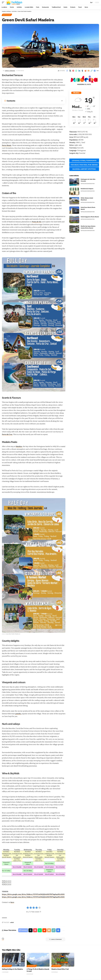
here (12, 902)
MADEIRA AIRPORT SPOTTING (84, 169)
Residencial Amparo (87, 189)
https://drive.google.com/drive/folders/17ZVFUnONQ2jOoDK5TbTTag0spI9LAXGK (34, 894)
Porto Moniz (7, 145)
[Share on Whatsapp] (76, 71)
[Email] (88, 71)
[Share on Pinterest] (73, 71)
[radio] (28, 908)
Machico (19, 446)
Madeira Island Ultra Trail (60, 969)
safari (12, 922)
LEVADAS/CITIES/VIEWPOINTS (84, 161)
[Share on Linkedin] (79, 71)
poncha (18, 714)
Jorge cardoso (10, 71)
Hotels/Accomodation (88, 184)
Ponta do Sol (37, 222)
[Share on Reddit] (85, 71)
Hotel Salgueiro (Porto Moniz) (90, 217)
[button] (4, 2)
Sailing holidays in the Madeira (12, 969)
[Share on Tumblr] (82, 71)
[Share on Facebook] (67, 71)
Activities (7, 15)
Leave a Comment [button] (55, 940)
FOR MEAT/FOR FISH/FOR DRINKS (84, 165)
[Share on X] (70, 71)
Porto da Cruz (7, 434)
